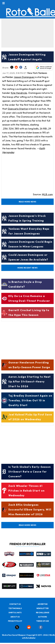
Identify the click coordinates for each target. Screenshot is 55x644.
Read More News (28, 202)
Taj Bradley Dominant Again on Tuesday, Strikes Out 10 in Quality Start (30, 400)
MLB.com (47, 194)
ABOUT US (15, 617)
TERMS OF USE (43, 621)
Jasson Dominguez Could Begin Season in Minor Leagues (30, 244)
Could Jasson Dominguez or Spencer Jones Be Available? (28, 257)
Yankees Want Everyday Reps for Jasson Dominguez (29, 231)
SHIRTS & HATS (15, 613)
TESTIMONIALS (15, 608)
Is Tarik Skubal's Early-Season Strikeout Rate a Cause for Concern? (30, 472)
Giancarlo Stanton (18, 109)
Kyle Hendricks (19, 93)
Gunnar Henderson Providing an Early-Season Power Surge (29, 365)
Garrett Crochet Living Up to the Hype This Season (29, 313)
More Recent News (28, 268)
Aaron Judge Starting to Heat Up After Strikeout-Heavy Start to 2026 (30, 382)
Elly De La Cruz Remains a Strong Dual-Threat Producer (29, 298)
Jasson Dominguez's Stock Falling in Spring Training (27, 218)
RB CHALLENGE (43, 613)
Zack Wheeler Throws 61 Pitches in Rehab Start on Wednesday (27, 491)
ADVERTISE (43, 604)
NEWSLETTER (43, 608)
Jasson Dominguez (24, 77)
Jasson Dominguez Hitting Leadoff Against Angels (27, 57)
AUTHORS (43, 617)
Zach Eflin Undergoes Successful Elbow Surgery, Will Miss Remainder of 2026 (30, 510)
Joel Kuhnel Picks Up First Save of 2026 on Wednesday (30, 417)
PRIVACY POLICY (15, 621)
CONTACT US (15, 604)
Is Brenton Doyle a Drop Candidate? (25, 284)
